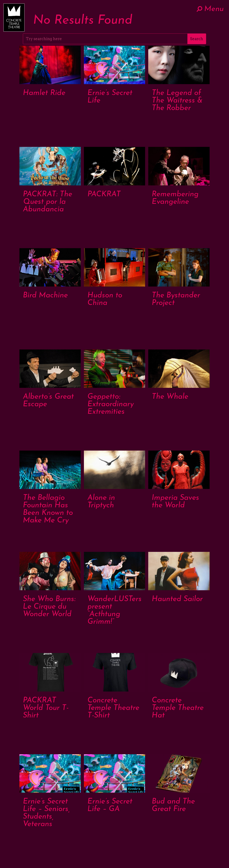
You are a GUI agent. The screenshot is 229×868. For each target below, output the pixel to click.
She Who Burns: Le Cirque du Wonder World (49, 607)
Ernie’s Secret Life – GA (110, 805)
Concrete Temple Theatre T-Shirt (113, 708)
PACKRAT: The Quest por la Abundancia (48, 202)
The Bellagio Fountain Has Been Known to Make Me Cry (48, 509)
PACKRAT (104, 194)
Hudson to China (105, 299)
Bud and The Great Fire (173, 805)
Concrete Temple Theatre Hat (178, 708)
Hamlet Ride (44, 93)
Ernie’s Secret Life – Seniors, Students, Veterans (46, 813)
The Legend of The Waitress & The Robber (177, 101)
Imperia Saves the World (175, 502)
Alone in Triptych (101, 502)
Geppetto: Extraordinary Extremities (111, 404)
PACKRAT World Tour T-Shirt (46, 708)
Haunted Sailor (177, 599)
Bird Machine (45, 296)
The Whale (170, 397)
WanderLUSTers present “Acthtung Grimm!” (114, 611)
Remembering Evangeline (175, 198)
